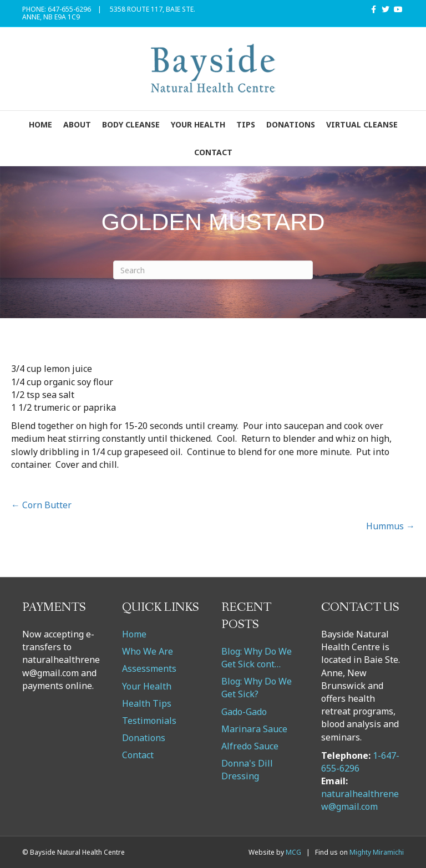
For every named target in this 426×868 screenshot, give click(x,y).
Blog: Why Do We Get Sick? (257, 688)
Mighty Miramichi (377, 852)
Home (40, 124)
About (77, 124)
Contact (213, 152)
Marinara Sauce (254, 729)
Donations (291, 124)
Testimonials (149, 721)
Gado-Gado (244, 712)
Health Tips (147, 703)
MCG (293, 852)
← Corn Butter (41, 505)
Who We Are (148, 651)
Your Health (198, 124)
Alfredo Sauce (250, 746)
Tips (246, 124)
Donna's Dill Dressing (247, 770)
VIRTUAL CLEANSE (362, 124)
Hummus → (390, 526)
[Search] (213, 270)
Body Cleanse (131, 124)
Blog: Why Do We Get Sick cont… (257, 658)
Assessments (149, 668)
